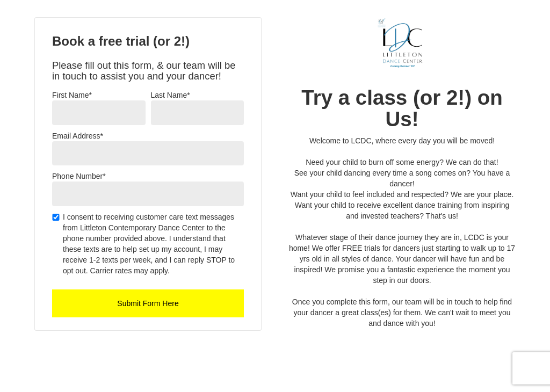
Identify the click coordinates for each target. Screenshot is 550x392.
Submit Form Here (148, 303)
